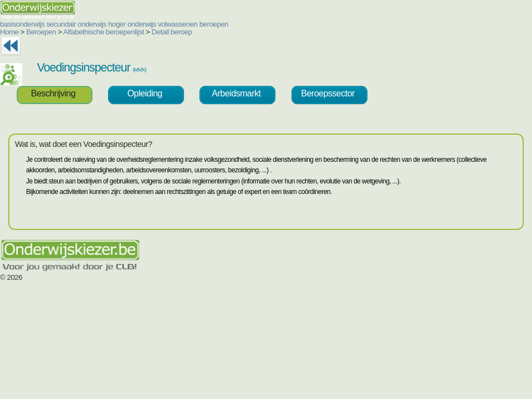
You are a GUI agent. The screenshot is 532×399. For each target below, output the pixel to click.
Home (9, 32)
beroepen (214, 24)
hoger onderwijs (132, 24)
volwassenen (178, 24)
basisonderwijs (22, 24)
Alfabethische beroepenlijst (104, 32)
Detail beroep (172, 32)
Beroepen (41, 32)
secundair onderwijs (76, 24)
